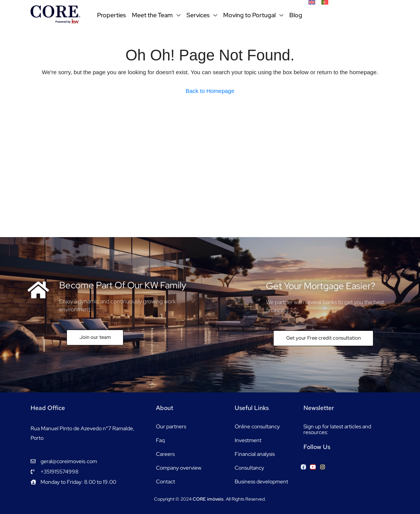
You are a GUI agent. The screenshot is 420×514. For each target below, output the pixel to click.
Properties (111, 15)
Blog (296, 15)
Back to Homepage (210, 91)
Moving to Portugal (249, 15)
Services (198, 15)
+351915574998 (359, 15)
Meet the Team (152, 15)
